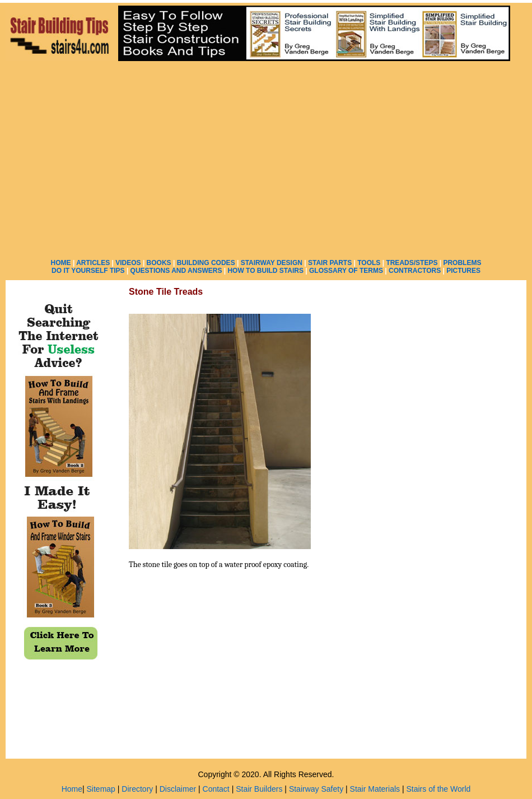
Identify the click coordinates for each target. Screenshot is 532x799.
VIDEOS (128, 263)
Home (72, 789)
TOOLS (369, 263)
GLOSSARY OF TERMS (346, 271)
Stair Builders (259, 789)
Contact (216, 789)
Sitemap (101, 789)
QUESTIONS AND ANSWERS (176, 271)
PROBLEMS (462, 263)
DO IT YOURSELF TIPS (88, 271)
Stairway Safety (316, 789)
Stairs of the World (438, 789)
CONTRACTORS (415, 271)
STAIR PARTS (330, 263)
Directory (137, 789)
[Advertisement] (385, 127)
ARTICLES (93, 263)
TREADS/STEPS (412, 263)
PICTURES (463, 271)
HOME (61, 263)
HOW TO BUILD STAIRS (265, 271)
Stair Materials (375, 789)
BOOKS (159, 263)
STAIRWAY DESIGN (272, 263)
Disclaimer (178, 789)
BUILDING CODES (206, 263)
